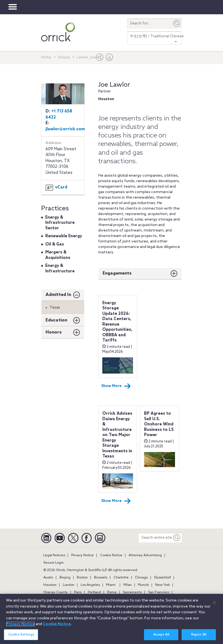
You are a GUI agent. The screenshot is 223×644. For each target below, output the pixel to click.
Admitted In (58, 295)
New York (163, 585)
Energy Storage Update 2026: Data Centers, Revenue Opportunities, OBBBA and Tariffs (117, 322)
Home (46, 57)
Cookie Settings (21, 635)
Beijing (65, 578)
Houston (50, 585)
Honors (54, 332)
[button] (100, 59)
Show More (116, 386)
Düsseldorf (163, 578)
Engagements (117, 273)
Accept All (161, 635)
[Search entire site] (155, 538)
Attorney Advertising (145, 555)
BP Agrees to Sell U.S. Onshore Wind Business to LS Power (159, 424)
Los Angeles (90, 585)
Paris (78, 592)
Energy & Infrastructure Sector (60, 223)
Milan (128, 585)
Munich (143, 585)
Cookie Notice (111, 555)
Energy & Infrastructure (60, 269)
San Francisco (159, 592)
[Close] (214, 603)
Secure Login (53, 563)
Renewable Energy (64, 236)
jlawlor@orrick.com (65, 129)
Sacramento (132, 592)
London (69, 585)
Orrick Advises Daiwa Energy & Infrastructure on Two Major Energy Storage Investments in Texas (117, 435)
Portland (94, 592)
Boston (82, 578)
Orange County (56, 592)
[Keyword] (177, 538)
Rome (112, 592)
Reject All (199, 635)
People (64, 57)
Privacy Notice (83, 555)
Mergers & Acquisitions (58, 255)
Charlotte (121, 578)
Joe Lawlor (114, 85)
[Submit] (177, 23)
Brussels (101, 578)
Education (56, 320)
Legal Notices (54, 555)
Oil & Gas (55, 244)
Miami (111, 585)
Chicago (141, 578)
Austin (48, 578)
